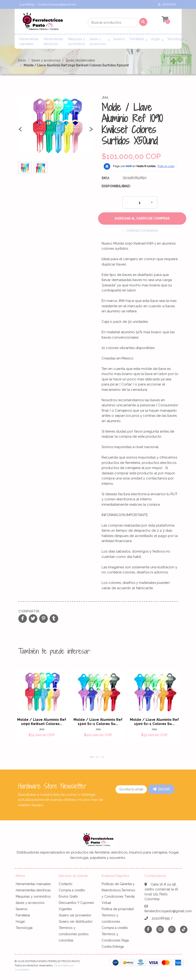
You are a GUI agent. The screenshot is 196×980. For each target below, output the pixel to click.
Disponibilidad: (110, 186)
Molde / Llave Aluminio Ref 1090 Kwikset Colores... (42, 722)
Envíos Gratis (68, 896)
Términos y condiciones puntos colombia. (74, 934)
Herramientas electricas (53, 41)
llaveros (119, 39)
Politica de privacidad (118, 909)
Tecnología (175, 39)
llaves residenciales (80, 60)
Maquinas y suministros (77, 41)
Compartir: (29, 611)
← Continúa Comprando (140, 230)
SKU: (106, 178)
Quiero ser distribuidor (76, 922)
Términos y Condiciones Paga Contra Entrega (115, 940)
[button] (92, 757)
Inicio (22, 60)
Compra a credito (72, 890)
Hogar (155, 39)
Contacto (66, 884)
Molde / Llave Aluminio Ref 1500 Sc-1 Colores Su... (98, 722)
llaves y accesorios (98, 41)
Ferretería (137, 39)
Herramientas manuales (29, 41)
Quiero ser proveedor (75, 915)
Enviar (161, 789)
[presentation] (20, 131)
